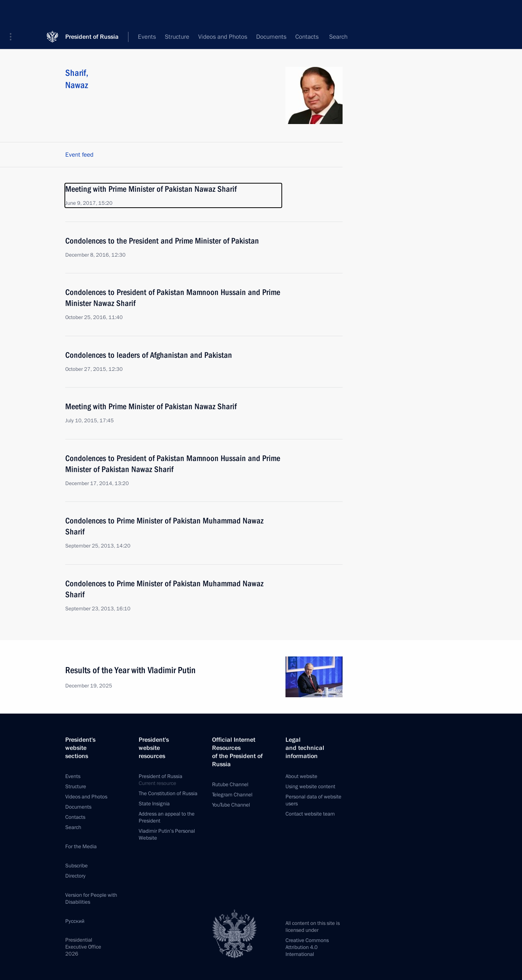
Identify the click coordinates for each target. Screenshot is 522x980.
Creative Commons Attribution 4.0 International (307, 947)
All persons (328, 37)
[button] (13, 12)
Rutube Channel (230, 785)
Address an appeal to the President (167, 817)
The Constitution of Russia (168, 794)
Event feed (79, 155)
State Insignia (154, 804)
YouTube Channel (231, 805)
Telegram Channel (232, 795)
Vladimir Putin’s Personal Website (167, 835)
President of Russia (92, 12)
